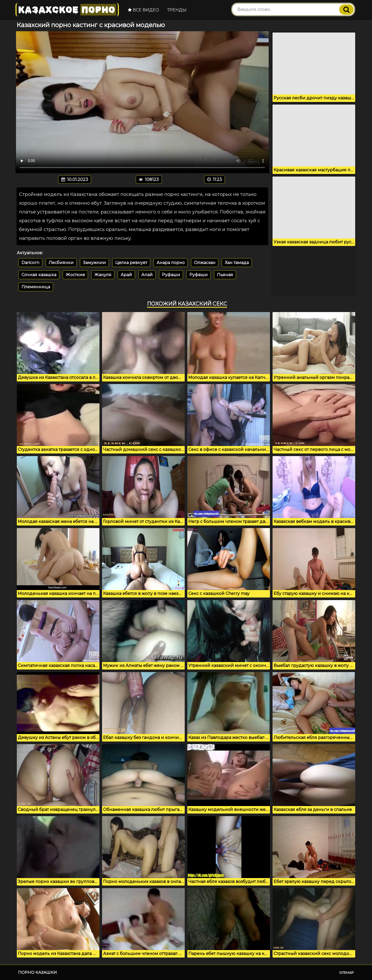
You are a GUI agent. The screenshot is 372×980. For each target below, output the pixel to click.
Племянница (36, 287)
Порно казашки (37, 972)
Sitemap (347, 973)
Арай (126, 275)
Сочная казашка (39, 275)
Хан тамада (237, 263)
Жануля (103, 275)
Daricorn (30, 263)
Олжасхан (205, 263)
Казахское (67, 10)
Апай (147, 275)
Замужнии (94, 263)
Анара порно (171, 263)
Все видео (144, 10)
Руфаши (171, 275)
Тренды (177, 10)
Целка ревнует (131, 263)
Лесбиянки (61, 263)
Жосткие (75, 275)
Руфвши (199, 275)
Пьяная (225, 275)
